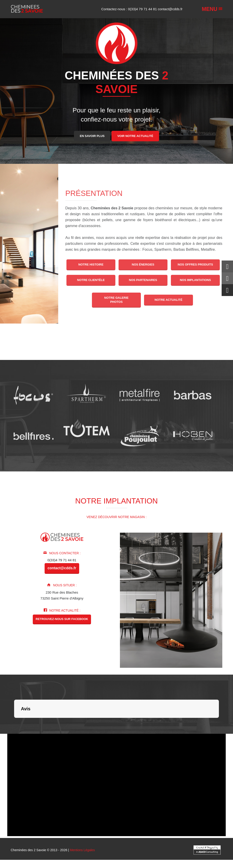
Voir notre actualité (135, 136)
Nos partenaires (143, 280)
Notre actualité (169, 300)
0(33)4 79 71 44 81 (143, 9)
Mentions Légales (82, 850)
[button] (14, 722)
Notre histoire (91, 264)
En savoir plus (92, 136)
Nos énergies (143, 264)
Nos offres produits (195, 264)
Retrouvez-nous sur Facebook (62, 619)
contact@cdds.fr (170, 9)
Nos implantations (195, 280)
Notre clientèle (91, 280)
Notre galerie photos (116, 300)
